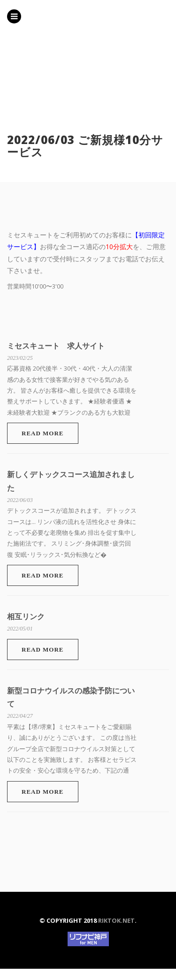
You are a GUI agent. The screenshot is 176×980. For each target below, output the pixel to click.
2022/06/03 (20, 500)
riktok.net (116, 920)
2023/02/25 (20, 358)
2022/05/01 (20, 629)
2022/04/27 (20, 716)
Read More (43, 433)
